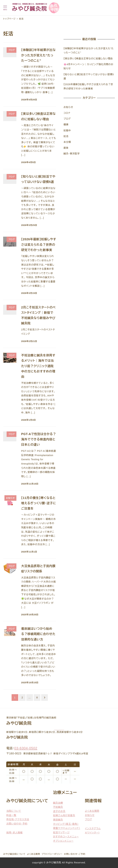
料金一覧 (11, 815)
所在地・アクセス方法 (18, 819)
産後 (66, 148)
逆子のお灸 (59, 811)
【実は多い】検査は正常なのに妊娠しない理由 (88, 59)
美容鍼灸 (58, 820)
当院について (14, 811)
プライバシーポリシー (52, 854)
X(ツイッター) (92, 833)
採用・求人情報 (14, 833)
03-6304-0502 (26, 748)
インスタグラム (93, 828)
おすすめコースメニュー (66, 837)
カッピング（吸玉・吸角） (66, 824)
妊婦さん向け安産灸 (64, 815)
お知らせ (68, 107)
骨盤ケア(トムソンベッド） (67, 828)
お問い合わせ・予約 (17, 824)
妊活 (66, 136)
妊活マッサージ (61, 832)
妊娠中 (67, 130)
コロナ (67, 113)
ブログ (67, 119)
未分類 (67, 142)
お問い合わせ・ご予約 (75, 854)
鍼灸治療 (58, 803)
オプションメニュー (63, 841)
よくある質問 (92, 811)
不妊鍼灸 (58, 807)
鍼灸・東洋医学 (72, 154)
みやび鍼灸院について (14, 854)
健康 (66, 125)
